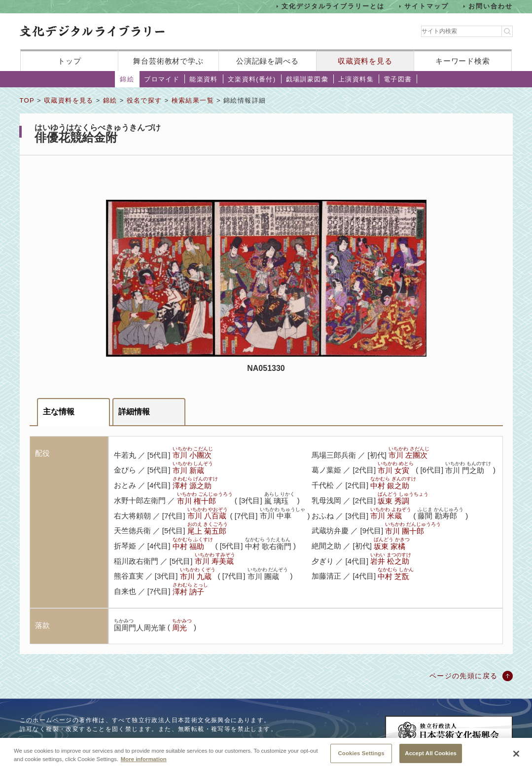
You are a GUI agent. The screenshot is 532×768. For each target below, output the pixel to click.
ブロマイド (162, 79)
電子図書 (398, 79)
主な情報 (59, 412)
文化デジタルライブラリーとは (333, 6)
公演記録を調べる (267, 61)
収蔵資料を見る (365, 61)
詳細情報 (134, 412)
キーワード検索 (463, 61)
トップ (70, 61)
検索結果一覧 (193, 100)
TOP (27, 100)
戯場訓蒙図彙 (307, 79)
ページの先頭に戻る (464, 676)
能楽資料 (204, 79)
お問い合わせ (491, 6)
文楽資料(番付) (252, 79)
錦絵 (127, 79)
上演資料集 (356, 79)
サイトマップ (426, 6)
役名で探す (144, 100)
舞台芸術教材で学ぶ (168, 61)
